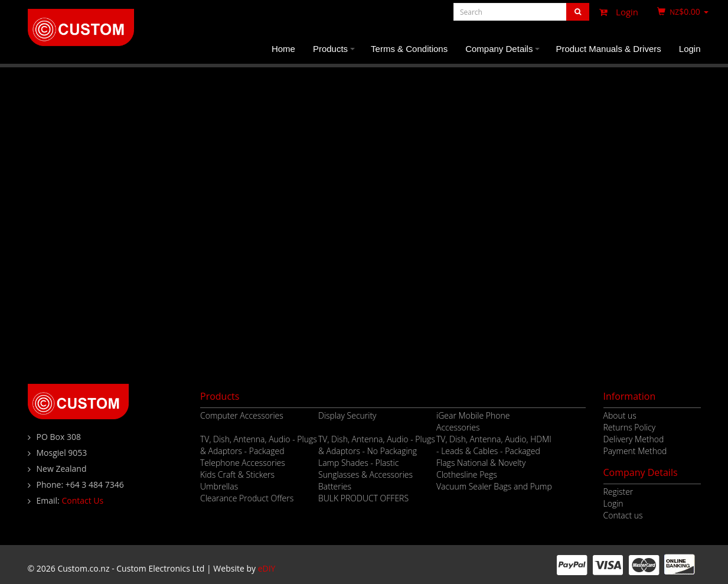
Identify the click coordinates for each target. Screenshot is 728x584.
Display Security (347, 415)
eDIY (267, 568)
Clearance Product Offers (247, 498)
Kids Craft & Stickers (237, 474)
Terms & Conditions (409, 49)
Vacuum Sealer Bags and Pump (494, 486)
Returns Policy (630, 427)
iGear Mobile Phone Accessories (473, 421)
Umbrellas (219, 486)
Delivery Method (634, 439)
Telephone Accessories (243, 463)
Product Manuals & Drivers (608, 49)
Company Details (504, 54)
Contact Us (82, 500)
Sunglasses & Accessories (365, 474)
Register (618, 492)
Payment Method (635, 451)
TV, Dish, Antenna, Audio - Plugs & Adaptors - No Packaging (377, 445)
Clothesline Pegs (467, 474)
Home (283, 49)
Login (616, 12)
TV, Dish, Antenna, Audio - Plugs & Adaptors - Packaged (259, 445)
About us (620, 415)
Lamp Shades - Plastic (358, 463)
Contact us (623, 515)
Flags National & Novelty (481, 463)
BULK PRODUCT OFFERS (363, 498)
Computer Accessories (242, 415)
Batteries (335, 486)
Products (336, 54)
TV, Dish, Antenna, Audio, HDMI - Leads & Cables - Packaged (494, 445)
